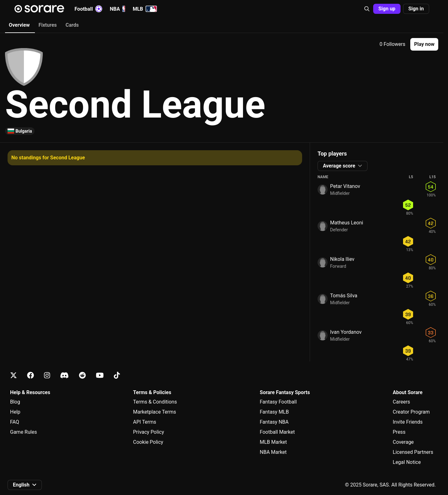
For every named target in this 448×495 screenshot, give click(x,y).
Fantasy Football (278, 402)
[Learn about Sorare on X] (14, 375)
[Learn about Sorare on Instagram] (47, 375)
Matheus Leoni (347, 223)
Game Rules (23, 432)
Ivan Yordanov (346, 332)
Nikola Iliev (342, 259)
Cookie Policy (148, 442)
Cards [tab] (72, 25)
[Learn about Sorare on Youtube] (100, 375)
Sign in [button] (416, 9)
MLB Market (273, 442)
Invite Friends (408, 422)
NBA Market (273, 452)
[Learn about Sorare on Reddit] (82, 375)
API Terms (145, 422)
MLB (145, 9)
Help (15, 412)
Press (399, 432)
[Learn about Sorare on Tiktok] (117, 375)
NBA (117, 9)
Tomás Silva (344, 296)
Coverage (403, 442)
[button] (367, 9)
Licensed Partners (413, 452)
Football (88, 9)
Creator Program (411, 412)
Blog (15, 402)
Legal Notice (407, 462)
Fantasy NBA (274, 422)
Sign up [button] (387, 9)
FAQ (15, 422)
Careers (401, 402)
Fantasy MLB (274, 412)
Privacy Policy (149, 432)
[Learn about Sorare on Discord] (64, 375)
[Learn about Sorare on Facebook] (30, 375)
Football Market (277, 432)
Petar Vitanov (345, 186)
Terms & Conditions (155, 402)
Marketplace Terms (155, 412)
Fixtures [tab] (47, 25)
